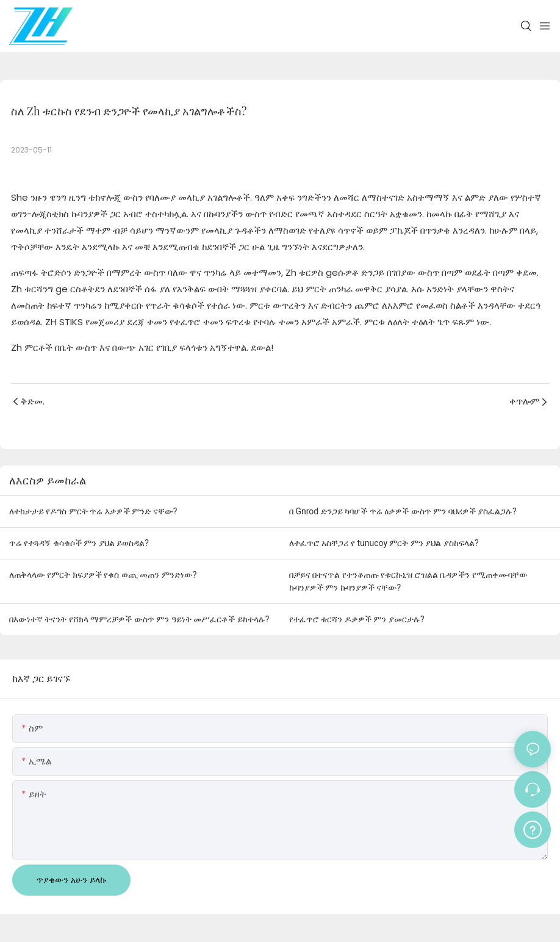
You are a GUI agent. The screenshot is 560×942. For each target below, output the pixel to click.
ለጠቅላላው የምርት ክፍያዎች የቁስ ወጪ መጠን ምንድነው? (103, 575)
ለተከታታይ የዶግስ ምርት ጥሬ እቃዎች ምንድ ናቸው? (93, 511)
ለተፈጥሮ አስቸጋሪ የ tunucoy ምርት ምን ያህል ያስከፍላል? (384, 543)
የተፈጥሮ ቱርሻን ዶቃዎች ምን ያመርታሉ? (357, 619)
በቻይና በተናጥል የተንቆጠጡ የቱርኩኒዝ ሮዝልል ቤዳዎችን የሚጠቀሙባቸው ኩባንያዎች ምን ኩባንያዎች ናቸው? (408, 581)
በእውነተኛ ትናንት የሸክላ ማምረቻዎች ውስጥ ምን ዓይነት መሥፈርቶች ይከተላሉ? (139, 619)
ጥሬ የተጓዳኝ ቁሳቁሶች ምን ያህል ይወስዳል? (79, 543)
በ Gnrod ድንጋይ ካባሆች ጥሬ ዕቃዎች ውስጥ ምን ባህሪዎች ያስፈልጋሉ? (403, 511)
